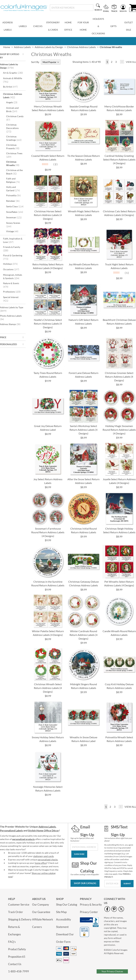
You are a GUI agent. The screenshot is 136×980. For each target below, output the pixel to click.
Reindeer (15, 201)
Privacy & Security (91, 905)
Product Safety (17, 949)
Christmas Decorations (12, 128)
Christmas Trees (14, 155)
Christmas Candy (15, 118)
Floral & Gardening (13, 257)
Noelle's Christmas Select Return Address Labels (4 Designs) (48, 324)
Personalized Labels (11, 830)
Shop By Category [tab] (10, 56)
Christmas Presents (15, 147)
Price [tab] (3, 337)
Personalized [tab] (8, 344)
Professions (14, 292)
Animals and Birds (14, 110)
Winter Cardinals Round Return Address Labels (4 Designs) (83, 635)
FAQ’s (12, 942)
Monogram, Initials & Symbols (13, 277)
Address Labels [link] (22, 47)
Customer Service (19, 905)
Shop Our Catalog (85, 883)
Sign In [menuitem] (123, 11)
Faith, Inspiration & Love (13, 240)
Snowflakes (15, 212)
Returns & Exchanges (14, 931)
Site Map (61, 912)
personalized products (23, 839)
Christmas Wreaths (15, 163)
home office (41, 863)
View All (131, 62)
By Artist (13, 87)
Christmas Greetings (15, 138)
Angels (14, 102)
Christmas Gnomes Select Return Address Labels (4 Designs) (119, 377)
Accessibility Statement (64, 923)
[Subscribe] (79, 854)
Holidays (13, 264)
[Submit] (127, 884)
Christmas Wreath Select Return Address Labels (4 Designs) (48, 688)
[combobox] (72, 8)
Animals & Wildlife (13, 80)
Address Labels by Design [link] (49, 47)
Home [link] (7, 47)
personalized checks (48, 860)
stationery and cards (43, 856)
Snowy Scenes (13, 225)
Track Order (16, 912)
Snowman (15, 217)
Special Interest (11, 299)
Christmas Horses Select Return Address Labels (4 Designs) (48, 215)
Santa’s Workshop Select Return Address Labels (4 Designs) (83, 430)
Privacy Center (89, 912)
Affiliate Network (43, 919)
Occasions (13, 269)
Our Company (41, 905)
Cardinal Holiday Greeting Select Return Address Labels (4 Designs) (119, 159)
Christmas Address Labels (13, 96)
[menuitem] (8, 26)
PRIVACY (109, 877)
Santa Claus (15, 206)
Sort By (35, 62)
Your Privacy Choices (112, 971)
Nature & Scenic (11, 285)
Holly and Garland (15, 189)
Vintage (14, 231)
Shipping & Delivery (20, 919)
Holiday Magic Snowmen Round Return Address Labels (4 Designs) (119, 430)
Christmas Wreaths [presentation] (111, 47)
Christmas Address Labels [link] (81, 47)
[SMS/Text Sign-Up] (112, 884)
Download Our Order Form (65, 938)
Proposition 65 (17, 957)
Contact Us (15, 964)
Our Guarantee (41, 912)
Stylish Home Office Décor (44, 830)
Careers (37, 927)
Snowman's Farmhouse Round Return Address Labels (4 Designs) (48, 532)
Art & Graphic (14, 73)
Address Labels (47, 827)
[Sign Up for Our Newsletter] (84, 847)
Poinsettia (15, 195)
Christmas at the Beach (14, 172)
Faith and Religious (15, 180)
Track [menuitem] (114, 11)
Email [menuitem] (106, 11)
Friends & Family (12, 249)
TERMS (126, 874)
